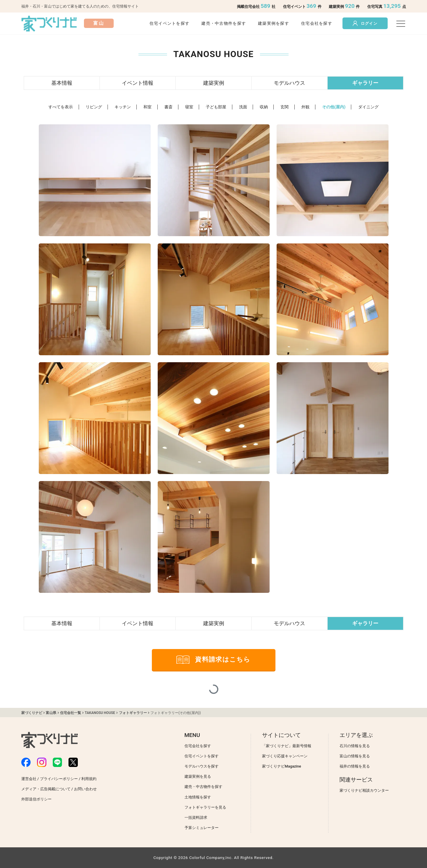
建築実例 (214, 83)
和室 (147, 107)
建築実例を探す (274, 23)
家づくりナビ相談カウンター (364, 790)
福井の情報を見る (355, 766)
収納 (264, 107)
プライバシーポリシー (59, 779)
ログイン (365, 23)
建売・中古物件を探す (224, 23)
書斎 (168, 107)
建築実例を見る (198, 776)
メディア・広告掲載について (46, 789)
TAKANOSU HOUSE (100, 713)
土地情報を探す (198, 797)
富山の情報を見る (355, 756)
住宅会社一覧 (71, 713)
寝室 (189, 107)
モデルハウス (289, 83)
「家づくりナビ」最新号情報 (287, 746)
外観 (305, 107)
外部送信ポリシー (36, 799)
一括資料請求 (196, 817)
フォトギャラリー (133, 713)
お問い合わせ (85, 789)
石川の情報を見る (355, 746)
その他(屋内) (334, 107)
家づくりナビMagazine (282, 766)
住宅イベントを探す (170, 23)
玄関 (284, 107)
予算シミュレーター (202, 828)
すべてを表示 (61, 107)
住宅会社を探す (317, 23)
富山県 (51, 713)
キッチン (123, 107)
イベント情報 (138, 83)
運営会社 (29, 779)
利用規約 (89, 779)
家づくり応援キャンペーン (285, 756)
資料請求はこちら (213, 660)
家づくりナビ (32, 713)
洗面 (243, 107)
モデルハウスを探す (202, 766)
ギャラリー (365, 83)
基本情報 (62, 83)
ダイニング (368, 107)
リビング (94, 107)
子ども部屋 (216, 107)
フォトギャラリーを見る (205, 807)
